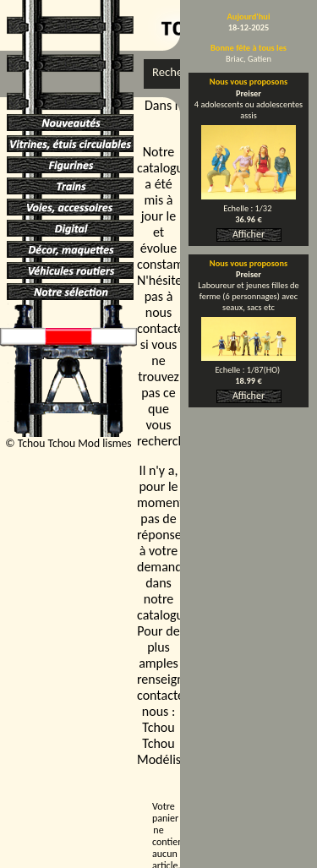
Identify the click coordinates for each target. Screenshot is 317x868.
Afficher (249, 234)
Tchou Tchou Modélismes (170, 743)
